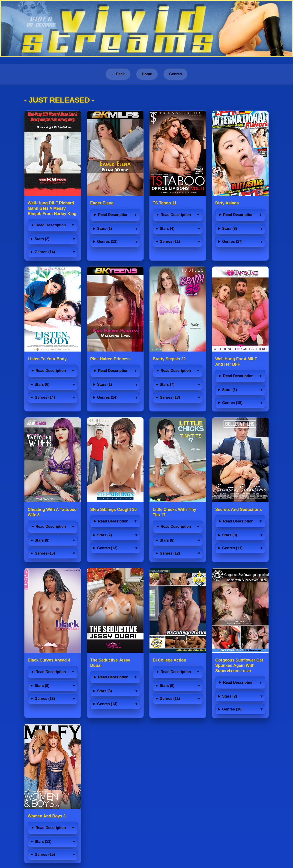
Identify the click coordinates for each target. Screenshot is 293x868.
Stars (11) (43, 842)
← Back (118, 74)
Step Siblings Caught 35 (113, 510)
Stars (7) (167, 384)
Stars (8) (230, 229)
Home (147, 74)
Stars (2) (42, 239)
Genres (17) (232, 241)
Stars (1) (105, 229)
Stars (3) (105, 691)
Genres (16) (45, 553)
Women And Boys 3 (47, 816)
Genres (175, 74)
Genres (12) (107, 241)
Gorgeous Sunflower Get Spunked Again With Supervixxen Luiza (239, 665)
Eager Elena (102, 203)
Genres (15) (232, 403)
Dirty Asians (227, 203)
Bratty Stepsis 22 (169, 359)
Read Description (51, 225)
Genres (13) (170, 397)
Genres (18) (45, 699)
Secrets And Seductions (239, 510)
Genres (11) (170, 241)
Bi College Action (169, 660)
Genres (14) (45, 252)
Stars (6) (42, 384)
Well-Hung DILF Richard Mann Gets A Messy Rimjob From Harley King (52, 208)
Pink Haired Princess (110, 359)
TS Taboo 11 (165, 203)
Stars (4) (167, 229)
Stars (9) (230, 535)
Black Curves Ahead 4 (49, 660)
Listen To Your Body (47, 359)
